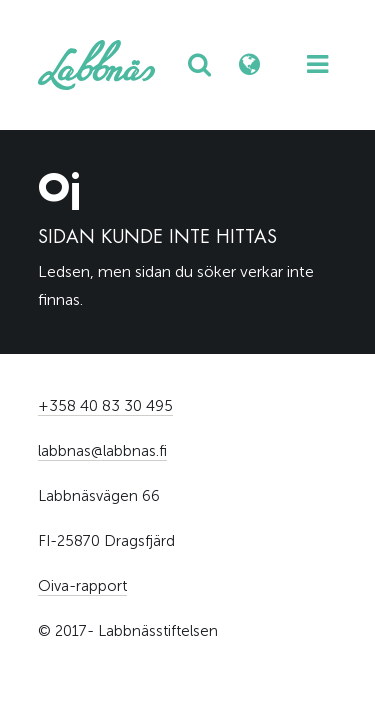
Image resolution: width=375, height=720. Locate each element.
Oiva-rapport (82, 586)
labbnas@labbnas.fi (102, 451)
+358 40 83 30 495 (105, 406)
